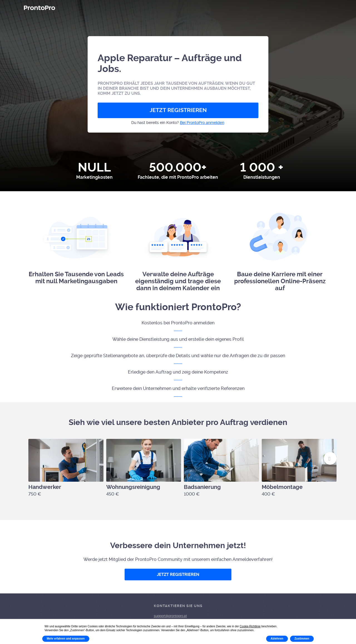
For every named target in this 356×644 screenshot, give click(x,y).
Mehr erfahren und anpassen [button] (66, 639)
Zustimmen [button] (302, 639)
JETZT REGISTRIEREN (178, 110)
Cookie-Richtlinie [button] (250, 626)
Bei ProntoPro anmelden (202, 123)
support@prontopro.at (170, 616)
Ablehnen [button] (277, 639)
